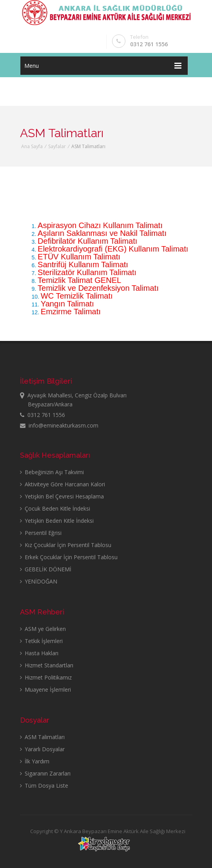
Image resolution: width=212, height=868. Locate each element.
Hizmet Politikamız (46, 677)
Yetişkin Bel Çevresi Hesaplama (62, 496)
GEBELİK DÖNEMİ (46, 569)
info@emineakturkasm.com (59, 425)
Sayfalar (57, 146)
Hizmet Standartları (47, 665)
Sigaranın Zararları (45, 773)
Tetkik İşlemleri (41, 641)
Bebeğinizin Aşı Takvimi (52, 472)
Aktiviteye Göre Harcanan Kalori (63, 484)
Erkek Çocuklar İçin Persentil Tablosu (69, 557)
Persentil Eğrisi (41, 533)
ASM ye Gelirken (43, 629)
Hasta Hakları (39, 653)
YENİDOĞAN (39, 581)
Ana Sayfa (32, 146)
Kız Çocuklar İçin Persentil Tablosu (66, 545)
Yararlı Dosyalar (42, 749)
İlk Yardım (35, 761)
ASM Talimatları (42, 737)
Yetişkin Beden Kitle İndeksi (57, 521)
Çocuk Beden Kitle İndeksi (55, 508)
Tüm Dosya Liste (44, 786)
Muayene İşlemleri (45, 690)
